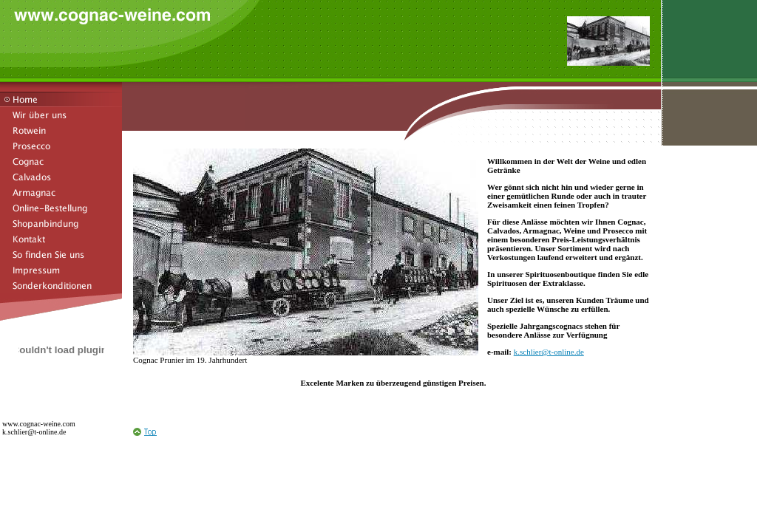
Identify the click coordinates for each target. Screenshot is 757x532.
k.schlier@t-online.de (549, 352)
